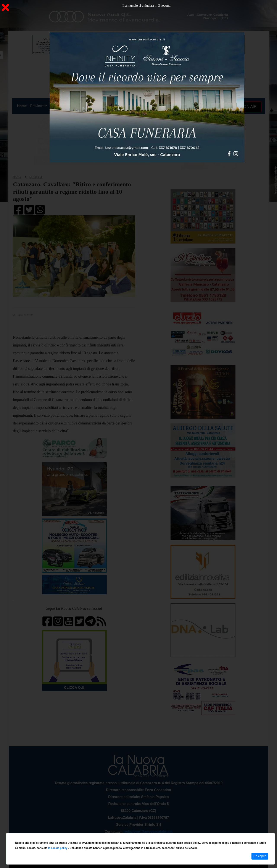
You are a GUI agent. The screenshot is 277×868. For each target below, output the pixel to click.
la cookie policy (58, 848)
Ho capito (260, 856)
